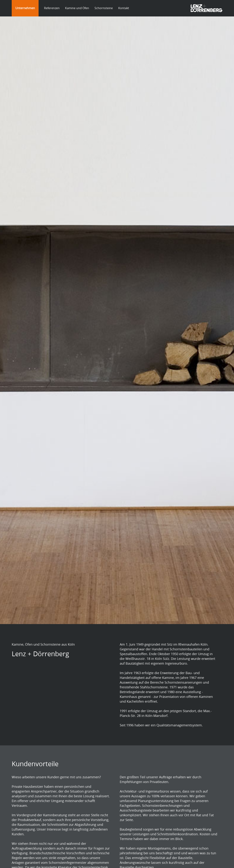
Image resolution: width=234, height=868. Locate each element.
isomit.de (23, 726)
